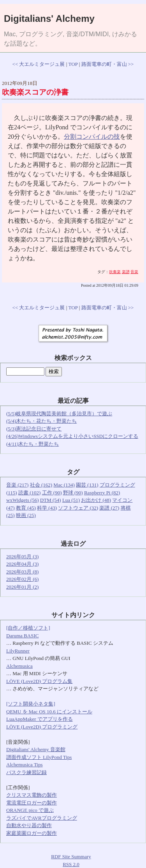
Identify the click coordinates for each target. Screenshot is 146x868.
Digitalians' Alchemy (49, 19)
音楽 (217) (17, 485)
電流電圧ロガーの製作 (32, 803)
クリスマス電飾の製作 (32, 795)
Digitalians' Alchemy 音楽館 (36, 749)
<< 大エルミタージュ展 (39, 64)
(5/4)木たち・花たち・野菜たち (41, 421)
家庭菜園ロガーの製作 (32, 833)
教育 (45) (26, 508)
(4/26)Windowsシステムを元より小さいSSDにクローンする (72, 436)
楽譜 (126, 272)
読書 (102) (29, 493)
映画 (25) (26, 515)
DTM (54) (51, 500)
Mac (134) (64, 485)
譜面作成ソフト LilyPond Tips (39, 757)
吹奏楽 (115, 272)
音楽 (134, 272)
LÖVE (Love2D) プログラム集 (39, 681)
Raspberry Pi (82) (102, 493)
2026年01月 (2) (22, 587)
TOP (73, 64)
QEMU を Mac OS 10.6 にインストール (49, 712)
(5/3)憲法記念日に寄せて (34, 429)
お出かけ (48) (96, 500)
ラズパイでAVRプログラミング (42, 818)
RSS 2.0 (71, 864)
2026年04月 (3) (22, 564)
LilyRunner (18, 651)
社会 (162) (41, 485)
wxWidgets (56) (23, 500)
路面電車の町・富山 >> (108, 64)
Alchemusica (19, 666)
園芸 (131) (87, 485)
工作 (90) (52, 493)
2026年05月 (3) (22, 557)
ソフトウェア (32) (78, 508)
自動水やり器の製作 (29, 825)
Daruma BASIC (22, 636)
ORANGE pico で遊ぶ (30, 810)
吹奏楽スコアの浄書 (35, 92)
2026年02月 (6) (22, 579)
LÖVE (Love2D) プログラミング (42, 727)
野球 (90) (73, 493)
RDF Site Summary (71, 857)
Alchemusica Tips (25, 765)
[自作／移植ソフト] (28, 628)
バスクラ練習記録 (26, 772)
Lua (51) (71, 500)
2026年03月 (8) (22, 572)
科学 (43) (47, 508)
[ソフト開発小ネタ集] (31, 704)
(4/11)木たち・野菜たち (33, 444)
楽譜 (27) (109, 508)
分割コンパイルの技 (92, 137)
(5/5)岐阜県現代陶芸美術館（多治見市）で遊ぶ (59, 414)
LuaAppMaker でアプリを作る (40, 719)
